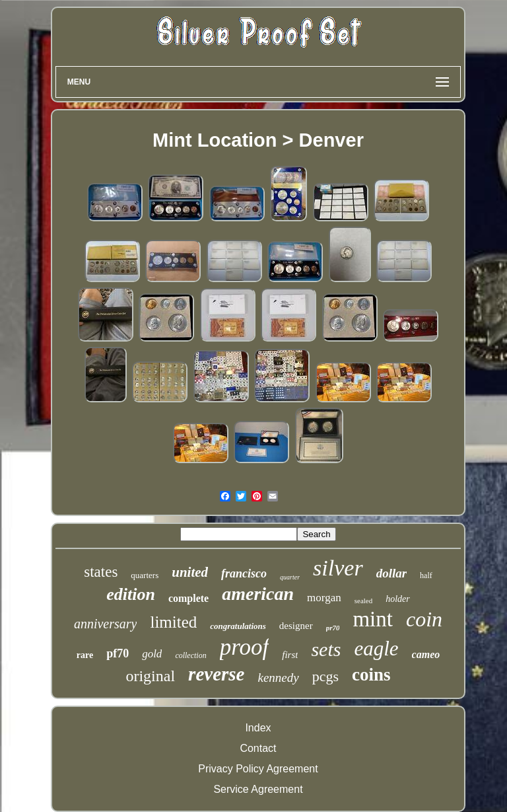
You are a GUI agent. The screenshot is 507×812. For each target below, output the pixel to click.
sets (326, 649)
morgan (324, 598)
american (258, 594)
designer (296, 626)
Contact (258, 748)
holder (398, 599)
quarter (290, 577)
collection (190, 655)
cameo (426, 654)
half (426, 575)
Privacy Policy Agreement (258, 769)
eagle (376, 648)
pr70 (333, 628)
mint (373, 619)
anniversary (106, 624)
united (190, 572)
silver (338, 568)
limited (173, 622)
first (290, 655)
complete (188, 598)
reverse (216, 674)
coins (371, 675)
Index (258, 728)
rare (85, 655)
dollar (391, 573)
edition (131, 594)
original (150, 676)
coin (424, 619)
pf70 (118, 653)
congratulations (238, 626)
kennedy (278, 678)
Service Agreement (258, 789)
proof (245, 647)
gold (152, 654)
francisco (244, 573)
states (101, 572)
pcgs (325, 676)
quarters (145, 575)
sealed (363, 601)
